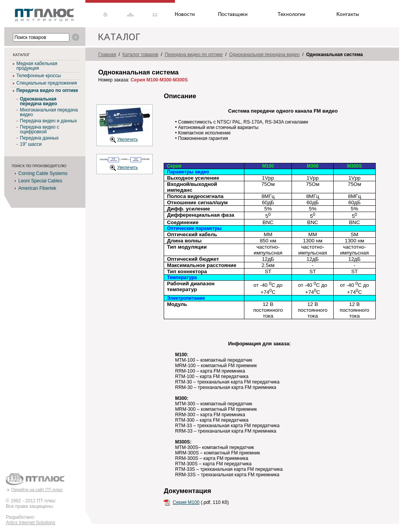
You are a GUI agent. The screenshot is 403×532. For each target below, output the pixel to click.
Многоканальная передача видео (49, 112)
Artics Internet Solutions (31, 523)
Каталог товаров (140, 55)
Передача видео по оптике (47, 90)
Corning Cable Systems (43, 173)
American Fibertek (37, 188)
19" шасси (31, 144)
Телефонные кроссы (39, 76)
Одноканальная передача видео (264, 55)
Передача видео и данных (48, 121)
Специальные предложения (47, 83)
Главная (107, 55)
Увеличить (128, 139)
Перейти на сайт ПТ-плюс (37, 490)
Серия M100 (186, 502)
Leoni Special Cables (40, 181)
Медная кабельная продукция (37, 66)
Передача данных (39, 138)
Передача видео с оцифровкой (40, 129)
